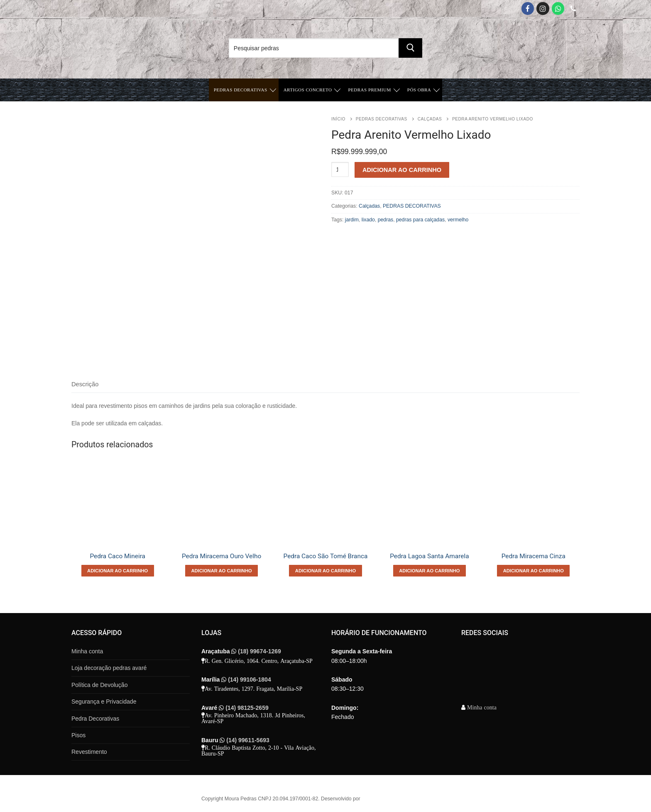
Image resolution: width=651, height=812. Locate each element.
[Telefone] (573, 9)
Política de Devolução (99, 685)
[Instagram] (543, 9)
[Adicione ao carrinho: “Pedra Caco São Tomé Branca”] (325, 571)
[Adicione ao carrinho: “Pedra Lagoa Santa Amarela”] (430, 571)
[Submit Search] (410, 48)
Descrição (85, 384)
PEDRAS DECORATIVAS (382, 119)
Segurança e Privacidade (104, 702)
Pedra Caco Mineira (117, 556)
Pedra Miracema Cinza (534, 556)
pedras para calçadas (420, 220)
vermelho (458, 220)
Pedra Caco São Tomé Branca (326, 556)
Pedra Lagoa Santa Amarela (429, 556)
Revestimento (89, 752)
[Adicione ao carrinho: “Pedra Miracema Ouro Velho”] (221, 571)
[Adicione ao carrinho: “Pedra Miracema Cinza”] (533, 571)
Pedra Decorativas (95, 719)
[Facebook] (528, 9)
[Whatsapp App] (558, 9)
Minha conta (87, 651)
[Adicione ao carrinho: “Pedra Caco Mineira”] (118, 571)
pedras (385, 220)
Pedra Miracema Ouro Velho (221, 556)
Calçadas (430, 119)
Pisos (78, 735)
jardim (352, 220)
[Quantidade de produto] (340, 169)
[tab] (85, 385)
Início (338, 119)
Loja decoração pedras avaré (109, 668)
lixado (368, 220)
